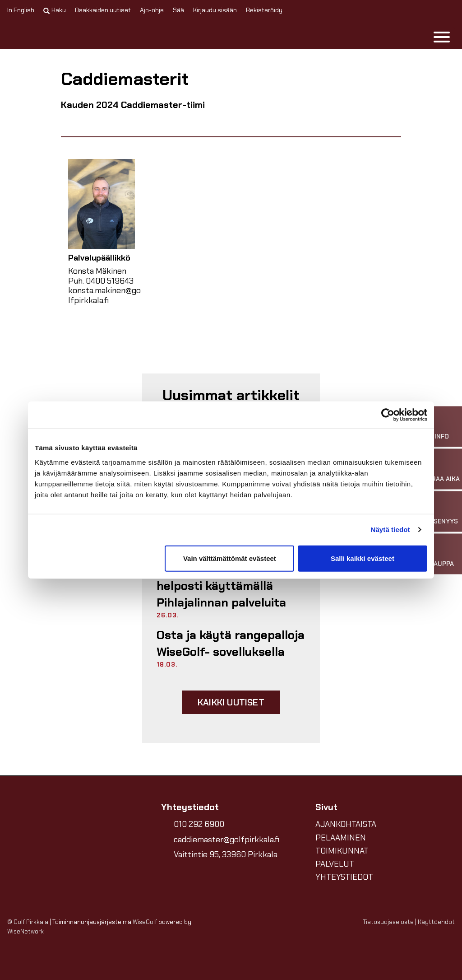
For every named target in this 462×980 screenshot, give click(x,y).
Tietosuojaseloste (388, 922)
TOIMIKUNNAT (342, 851)
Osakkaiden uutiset (103, 10)
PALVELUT (335, 864)
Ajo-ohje (152, 10)
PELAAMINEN (341, 838)
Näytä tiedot (390, 530)
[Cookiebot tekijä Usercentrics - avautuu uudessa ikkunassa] (388, 415)
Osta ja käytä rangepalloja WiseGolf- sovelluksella (231, 643)
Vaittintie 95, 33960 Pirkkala (226, 854)
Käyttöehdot (436, 922)
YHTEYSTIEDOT (344, 877)
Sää (178, 10)
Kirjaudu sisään (215, 10)
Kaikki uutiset (231, 702)
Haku (55, 10)
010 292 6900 (199, 824)
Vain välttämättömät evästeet (230, 558)
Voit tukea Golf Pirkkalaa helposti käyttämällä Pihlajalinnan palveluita (226, 586)
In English (21, 10)
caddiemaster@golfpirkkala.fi (226, 840)
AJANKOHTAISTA (346, 824)
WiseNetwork (25, 931)
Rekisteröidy (264, 10)
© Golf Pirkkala (28, 922)
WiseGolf (145, 922)
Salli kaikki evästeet (363, 558)
